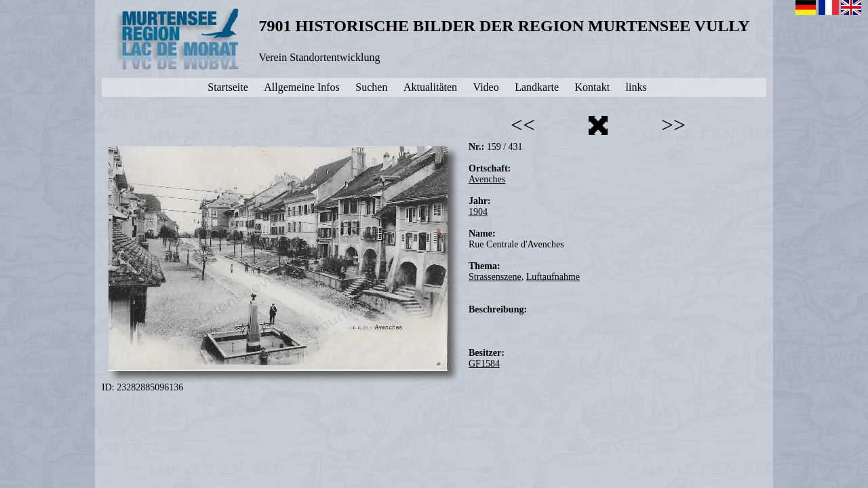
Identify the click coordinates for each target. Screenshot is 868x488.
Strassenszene (495, 277)
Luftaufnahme (553, 277)
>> (673, 125)
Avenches (487, 179)
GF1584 (484, 364)
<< (523, 125)
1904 (478, 212)
